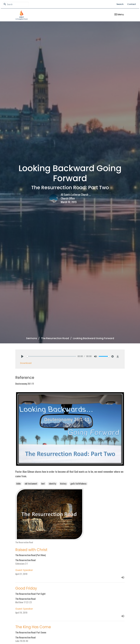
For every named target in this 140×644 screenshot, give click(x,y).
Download (26, 363)
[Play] (22, 356)
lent (43, 483)
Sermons (32, 338)
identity (52, 483)
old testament (31, 483)
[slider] (51, 356)
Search (120, 4)
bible (19, 483)
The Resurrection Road (55, 338)
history (63, 483)
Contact (132, 4)
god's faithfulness (78, 483)
